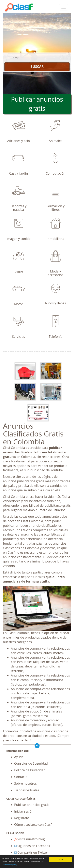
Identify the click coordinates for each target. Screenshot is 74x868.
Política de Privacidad (30, 770)
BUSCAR (37, 67)
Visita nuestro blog (30, 839)
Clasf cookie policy (9, 865)
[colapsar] (64, 7)
